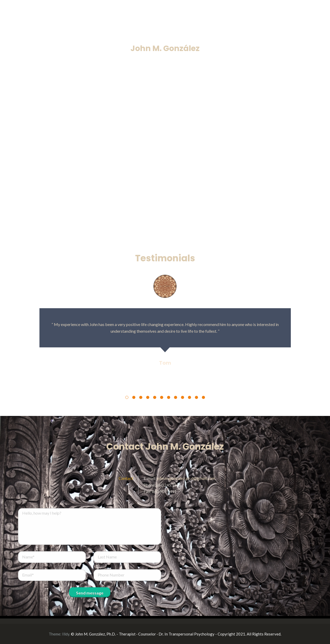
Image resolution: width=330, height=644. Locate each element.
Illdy (66, 634)
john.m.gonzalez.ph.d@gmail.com (186, 478)
